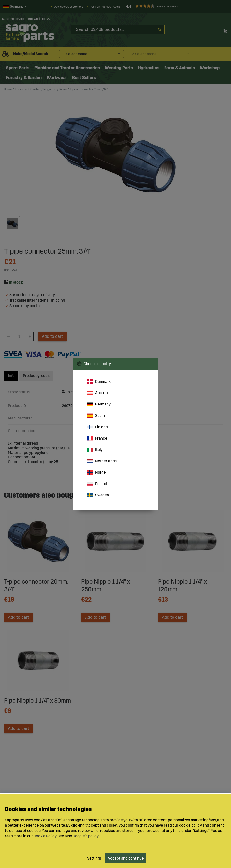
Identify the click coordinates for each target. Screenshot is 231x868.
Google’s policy (86, 836)
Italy (95, 450)
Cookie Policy (45, 836)
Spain (96, 416)
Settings (94, 858)
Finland (97, 427)
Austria (97, 393)
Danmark (99, 382)
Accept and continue (126, 858)
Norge (97, 472)
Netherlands (102, 461)
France (97, 438)
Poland (97, 484)
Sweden (98, 495)
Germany (99, 404)
